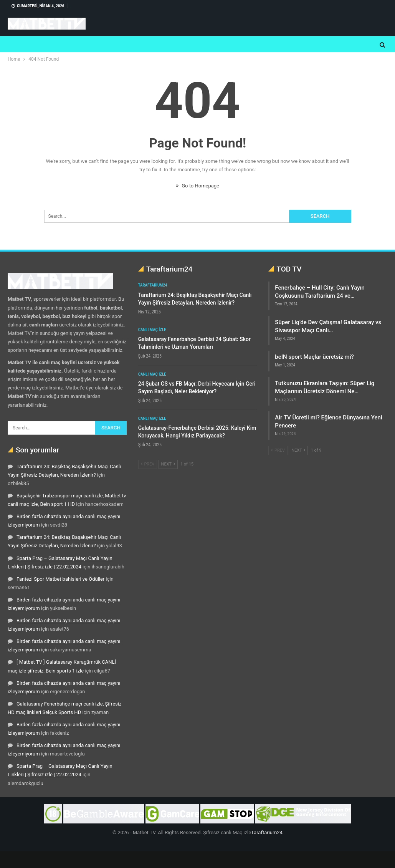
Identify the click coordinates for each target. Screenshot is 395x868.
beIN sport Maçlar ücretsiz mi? (314, 357)
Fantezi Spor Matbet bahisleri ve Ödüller (60, 579)
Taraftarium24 (153, 285)
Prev (148, 464)
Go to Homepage (197, 186)
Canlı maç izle (152, 330)
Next (168, 464)
